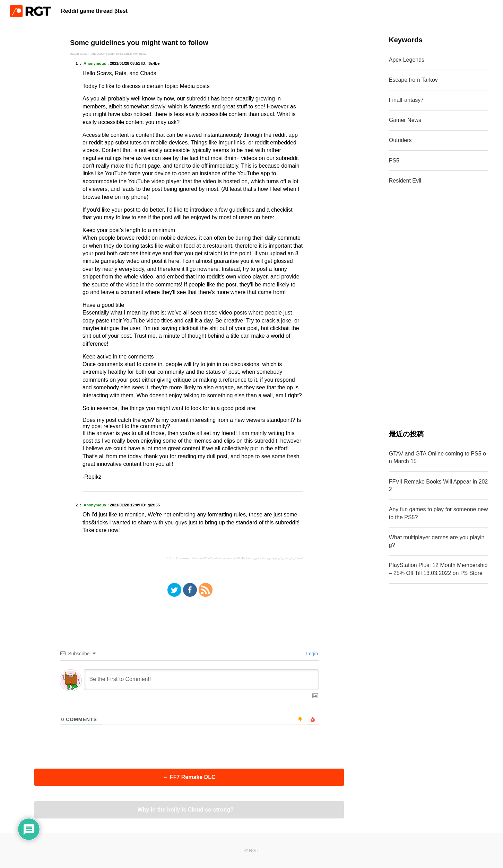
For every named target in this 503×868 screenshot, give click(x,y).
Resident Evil (405, 181)
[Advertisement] (439, 310)
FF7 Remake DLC (189, 777)
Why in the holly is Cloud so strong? (189, 810)
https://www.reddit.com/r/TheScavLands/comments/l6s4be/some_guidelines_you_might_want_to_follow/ (239, 558)
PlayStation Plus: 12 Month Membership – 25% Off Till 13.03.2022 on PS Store (438, 569)
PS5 (394, 161)
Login (311, 654)
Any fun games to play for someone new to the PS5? (439, 513)
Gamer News (405, 120)
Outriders (400, 140)
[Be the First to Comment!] (201, 680)
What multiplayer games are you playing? (437, 541)
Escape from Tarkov (413, 80)
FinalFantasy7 (406, 100)
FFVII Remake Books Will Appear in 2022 (438, 485)
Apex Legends (407, 60)
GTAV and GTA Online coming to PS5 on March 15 (437, 457)
